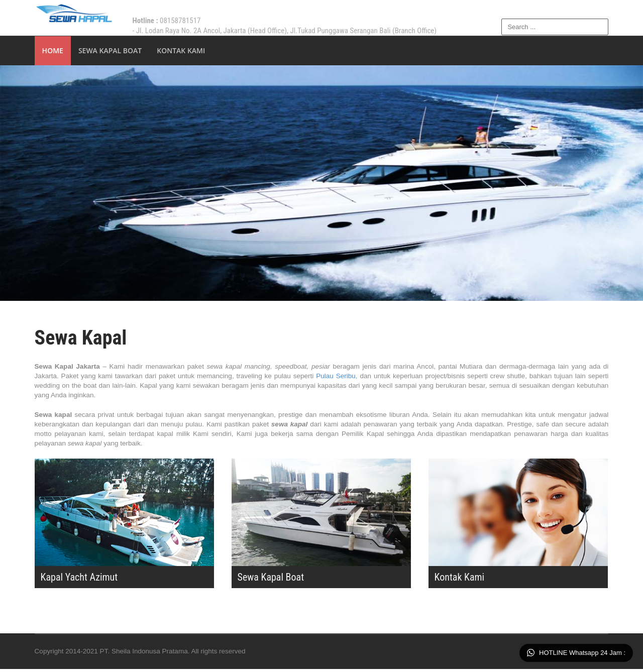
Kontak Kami (182, 50)
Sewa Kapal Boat (111, 50)
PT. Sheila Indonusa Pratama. (149, 654)
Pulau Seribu (349, 377)
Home (53, 50)
